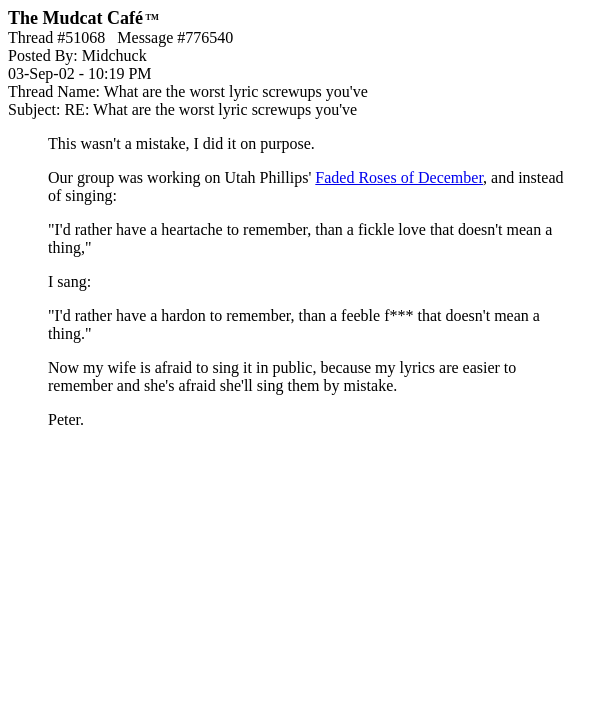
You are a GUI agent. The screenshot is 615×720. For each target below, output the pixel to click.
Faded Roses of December (399, 177)
